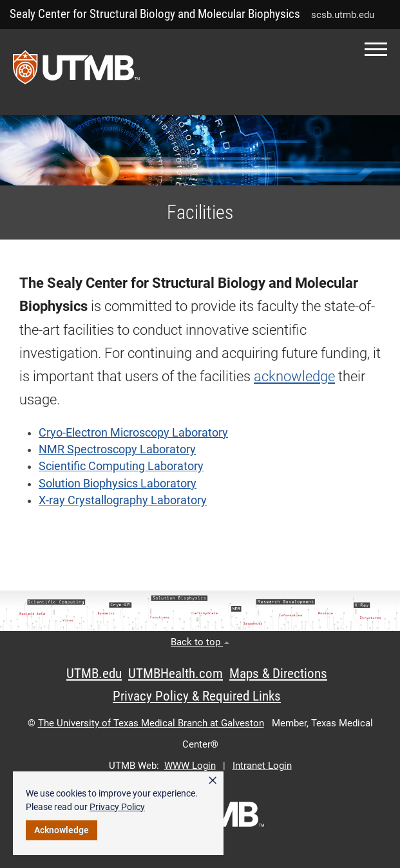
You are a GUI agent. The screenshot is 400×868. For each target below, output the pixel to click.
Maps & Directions (278, 674)
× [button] (213, 780)
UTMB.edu (94, 674)
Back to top (200, 642)
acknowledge (294, 376)
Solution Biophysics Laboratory (118, 484)
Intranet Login (262, 766)
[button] (376, 49)
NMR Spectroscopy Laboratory (117, 449)
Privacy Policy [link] (117, 807)
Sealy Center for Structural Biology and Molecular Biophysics (155, 14)
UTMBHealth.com (176, 674)
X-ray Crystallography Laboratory (123, 500)
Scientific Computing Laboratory (121, 466)
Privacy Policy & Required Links (197, 696)
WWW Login (190, 766)
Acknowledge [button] (62, 830)
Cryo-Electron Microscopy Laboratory (133, 433)
